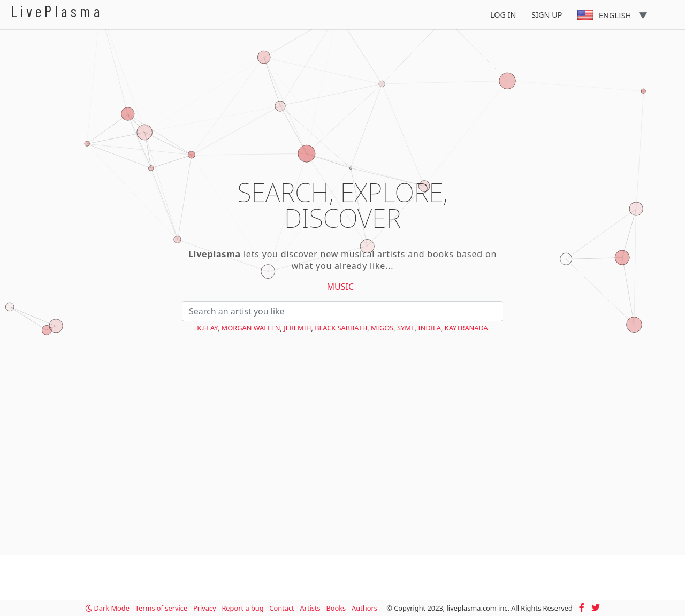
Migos (382, 328)
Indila (429, 328)
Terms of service (161, 608)
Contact (281, 608)
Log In (503, 15)
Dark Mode (107, 608)
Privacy (205, 608)
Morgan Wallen (251, 328)
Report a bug (242, 608)
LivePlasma (57, 11)
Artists (310, 608)
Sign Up (547, 15)
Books (336, 608)
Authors (364, 608)
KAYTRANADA (466, 328)
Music (341, 287)
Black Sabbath (341, 328)
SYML (406, 328)
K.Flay (207, 328)
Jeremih (297, 328)
